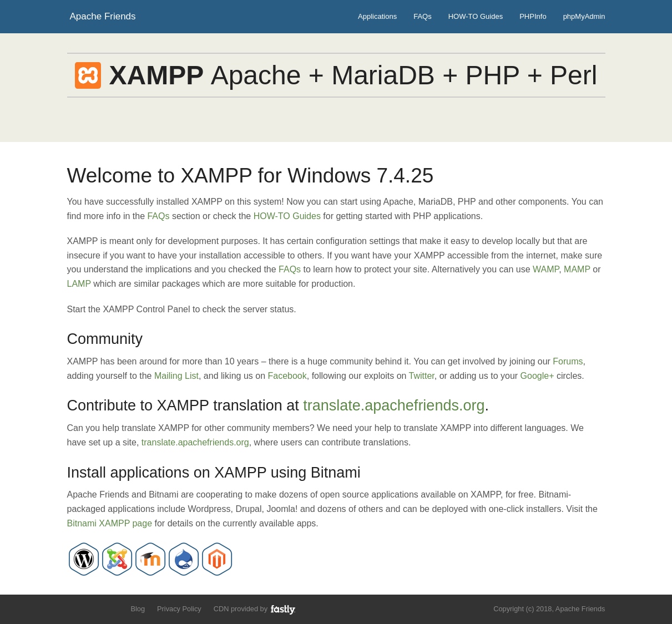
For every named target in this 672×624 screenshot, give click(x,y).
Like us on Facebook (93, 608)
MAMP (577, 269)
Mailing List (176, 376)
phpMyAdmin (584, 16)
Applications (377, 16)
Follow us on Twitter (74, 608)
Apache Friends (103, 16)
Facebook (287, 376)
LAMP (79, 284)
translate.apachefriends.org (394, 405)
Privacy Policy (179, 609)
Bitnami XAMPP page (110, 523)
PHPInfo (533, 16)
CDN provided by (255, 609)
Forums (568, 361)
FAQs (423, 16)
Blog (138, 609)
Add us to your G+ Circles (112, 608)
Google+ (537, 376)
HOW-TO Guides (476, 16)
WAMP (546, 269)
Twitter (422, 376)
